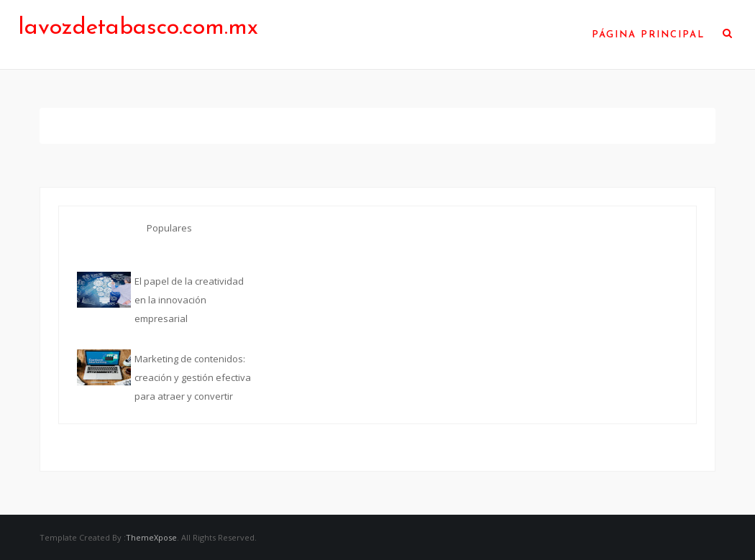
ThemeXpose (151, 537)
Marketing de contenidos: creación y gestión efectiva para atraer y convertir (193, 377)
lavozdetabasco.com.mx (138, 28)
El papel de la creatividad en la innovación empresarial (189, 300)
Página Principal (648, 35)
